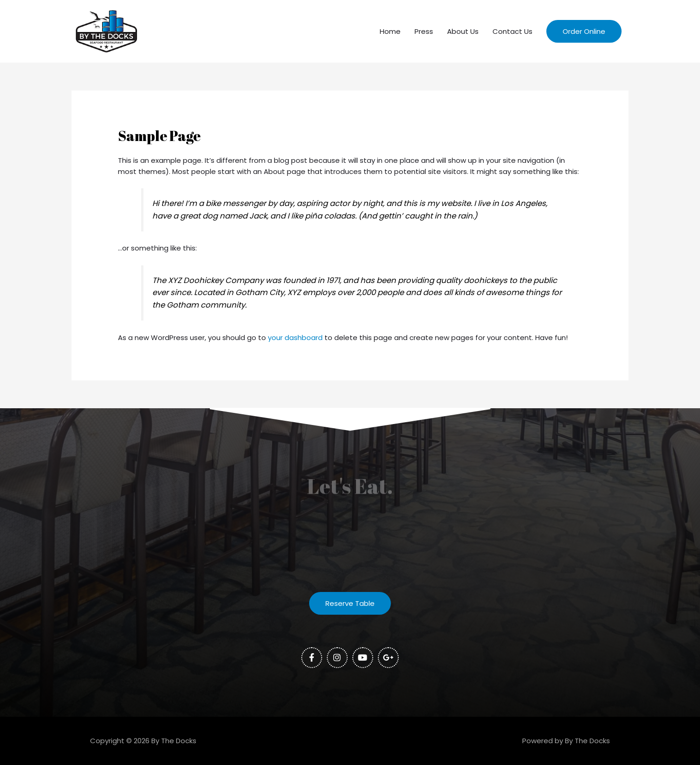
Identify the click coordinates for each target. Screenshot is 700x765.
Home (390, 31)
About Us (463, 31)
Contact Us (512, 31)
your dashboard (295, 337)
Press (424, 31)
